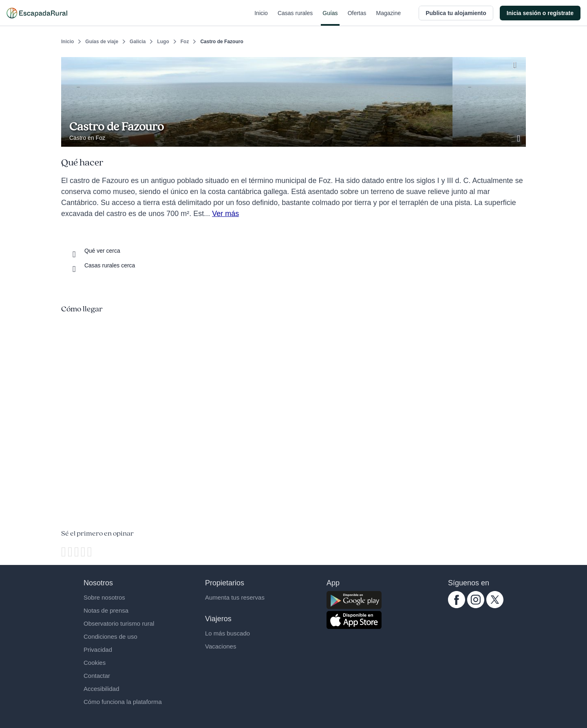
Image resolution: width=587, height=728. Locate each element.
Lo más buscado (227, 633)
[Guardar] (517, 64)
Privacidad (98, 650)
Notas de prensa (106, 610)
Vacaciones (221, 646)
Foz (185, 42)
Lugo (163, 42)
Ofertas (357, 18)
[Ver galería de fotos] (519, 137)
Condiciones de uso (110, 636)
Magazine (389, 18)
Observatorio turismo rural (119, 623)
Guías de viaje (102, 42)
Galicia (138, 42)
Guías (330, 18)
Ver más (225, 214)
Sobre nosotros (104, 597)
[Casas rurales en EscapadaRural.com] (37, 13)
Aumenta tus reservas (235, 597)
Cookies (95, 663)
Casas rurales (295, 18)
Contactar (97, 676)
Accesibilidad (102, 689)
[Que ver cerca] (95, 251)
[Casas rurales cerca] (102, 265)
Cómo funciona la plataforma (123, 702)
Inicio (261, 18)
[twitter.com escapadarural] (495, 606)
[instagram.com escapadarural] (476, 606)
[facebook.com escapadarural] (457, 606)
